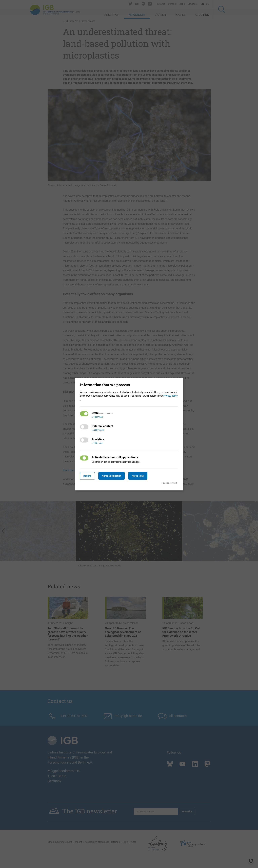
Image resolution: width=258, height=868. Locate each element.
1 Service (97, 417)
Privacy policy (171, 396)
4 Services (98, 430)
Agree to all (143, 476)
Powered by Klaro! (169, 483)
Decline (88, 476)
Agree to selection (114, 476)
